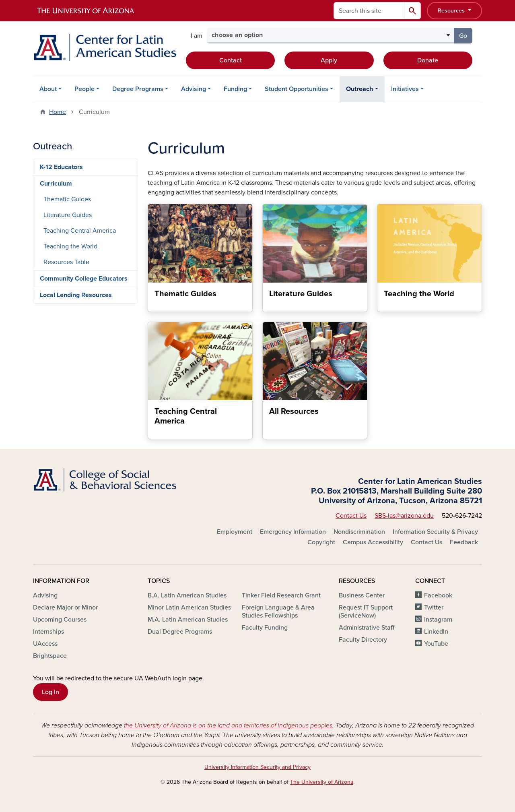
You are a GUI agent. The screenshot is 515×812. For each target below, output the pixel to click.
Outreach (359, 89)
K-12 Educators (61, 167)
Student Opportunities (297, 89)
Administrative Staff (367, 628)
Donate (428, 60)
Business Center (362, 595)
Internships (48, 632)
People (84, 89)
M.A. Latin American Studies (188, 620)
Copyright (321, 542)
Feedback (464, 542)
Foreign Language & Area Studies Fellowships (278, 612)
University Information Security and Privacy (257, 767)
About (48, 89)
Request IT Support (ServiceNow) (366, 612)
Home (58, 112)
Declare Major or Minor (65, 607)
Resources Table (66, 262)
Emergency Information (293, 532)
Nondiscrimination (359, 532)
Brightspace (50, 656)
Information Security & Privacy (435, 532)
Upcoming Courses (60, 620)
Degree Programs (138, 89)
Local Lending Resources (76, 295)
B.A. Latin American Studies (187, 595)
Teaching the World (70, 246)
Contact (231, 60)
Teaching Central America (80, 231)
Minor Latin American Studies (189, 607)
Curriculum (56, 184)
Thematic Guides (67, 199)
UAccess (45, 644)
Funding (235, 89)
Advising (194, 89)
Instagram (438, 620)
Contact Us (351, 516)
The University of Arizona (322, 782)
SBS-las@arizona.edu (404, 516)
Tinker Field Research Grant (281, 595)
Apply (329, 60)
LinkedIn (436, 632)
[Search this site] (369, 11)
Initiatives (405, 89)
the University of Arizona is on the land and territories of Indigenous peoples (228, 725)
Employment (235, 532)
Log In (50, 692)
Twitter (434, 607)
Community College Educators (84, 279)
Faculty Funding (265, 628)
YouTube (436, 644)
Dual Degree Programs (180, 632)
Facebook (438, 595)
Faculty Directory (363, 640)
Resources (452, 11)
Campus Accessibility (373, 542)
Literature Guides (68, 215)
